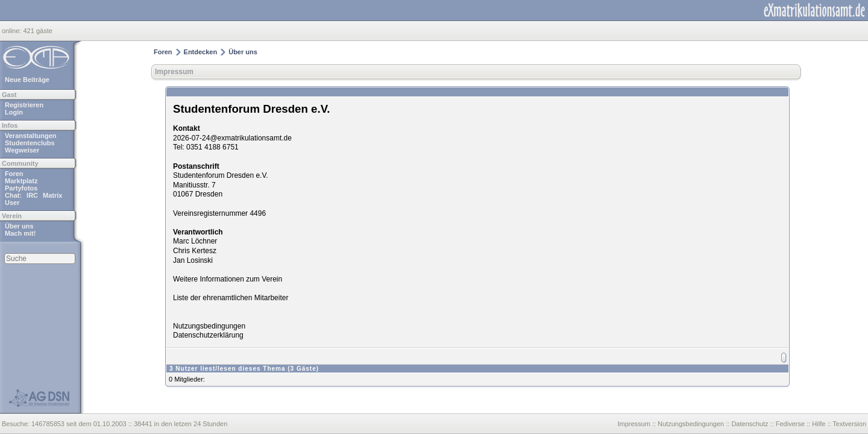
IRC (32, 195)
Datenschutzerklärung (208, 335)
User (12, 203)
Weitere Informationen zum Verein (228, 279)
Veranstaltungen (31, 136)
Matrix (52, 195)
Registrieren (24, 105)
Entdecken (201, 52)
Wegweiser (22, 150)
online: (12, 31)
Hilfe (819, 424)
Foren (14, 174)
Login (14, 112)
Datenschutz (750, 424)
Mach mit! (20, 233)
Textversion (849, 424)
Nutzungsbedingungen (209, 326)
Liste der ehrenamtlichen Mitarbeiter (231, 298)
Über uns (19, 226)
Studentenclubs (30, 143)
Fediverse (790, 424)
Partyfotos (21, 188)
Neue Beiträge (27, 80)
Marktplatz (21, 181)
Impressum (174, 72)
